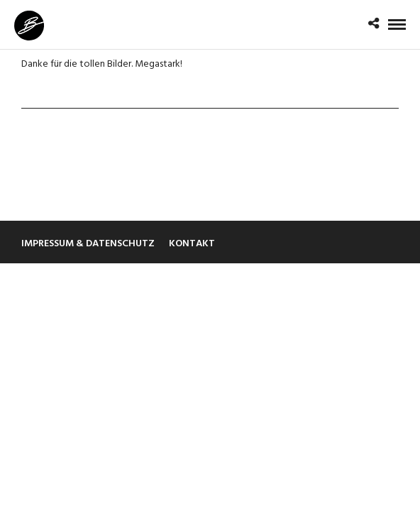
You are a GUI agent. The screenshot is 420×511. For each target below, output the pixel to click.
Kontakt (192, 244)
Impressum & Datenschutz (88, 244)
